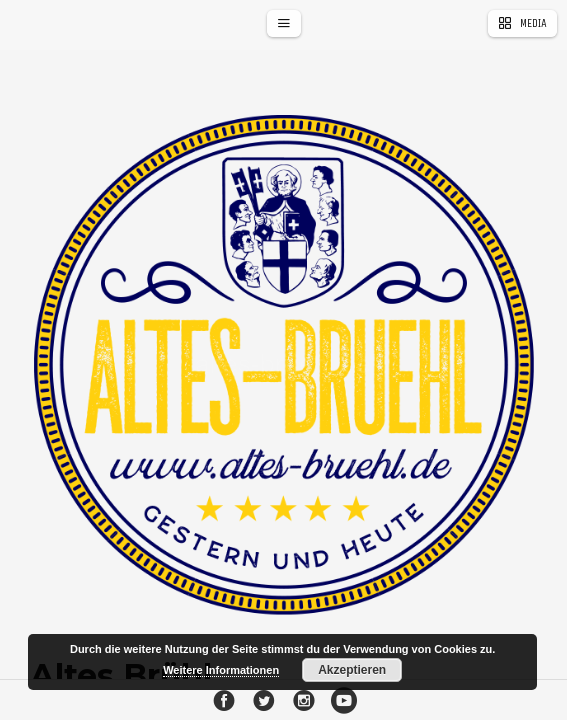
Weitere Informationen (221, 670)
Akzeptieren (352, 670)
